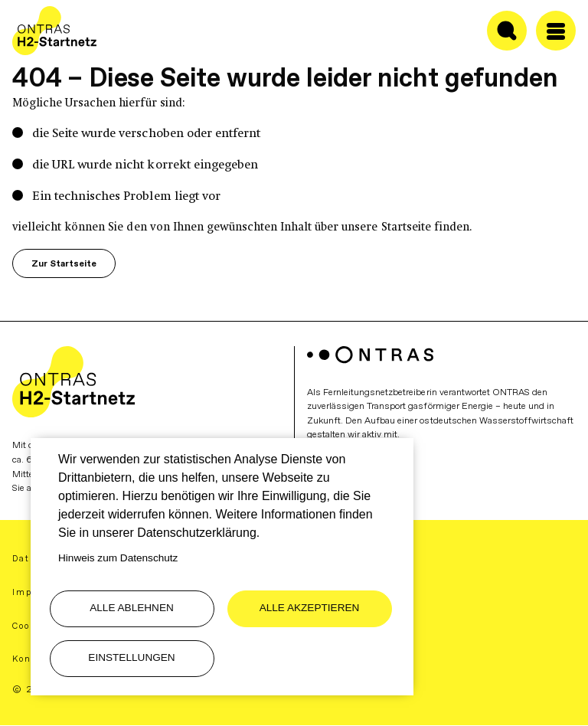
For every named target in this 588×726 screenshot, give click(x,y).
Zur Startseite (64, 263)
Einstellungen (131, 657)
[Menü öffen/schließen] (556, 31)
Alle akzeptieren (310, 608)
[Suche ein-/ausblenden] (507, 31)
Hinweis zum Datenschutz (118, 558)
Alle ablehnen (132, 608)
